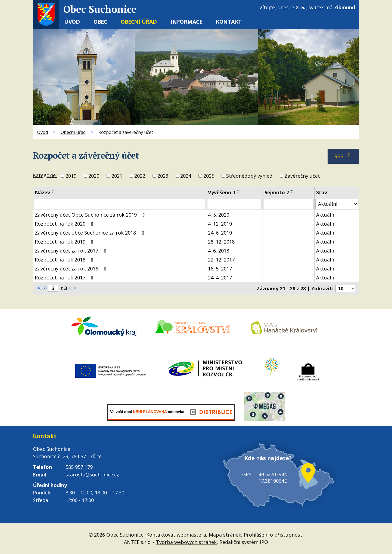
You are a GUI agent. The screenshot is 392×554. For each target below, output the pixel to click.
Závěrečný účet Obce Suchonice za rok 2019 (91, 215)
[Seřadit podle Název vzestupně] (53, 190)
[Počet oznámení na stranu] (345, 288)
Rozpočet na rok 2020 (65, 224)
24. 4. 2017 (220, 278)
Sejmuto (277, 192)
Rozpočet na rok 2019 (65, 242)
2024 (186, 176)
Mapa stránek (225, 535)
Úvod (72, 22)
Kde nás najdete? (265, 462)
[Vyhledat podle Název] (120, 204)
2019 (71, 176)
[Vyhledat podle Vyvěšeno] (234, 204)
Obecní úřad (139, 22)
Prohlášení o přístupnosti (274, 535)
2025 (209, 176)
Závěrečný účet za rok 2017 (71, 251)
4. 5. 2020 (219, 215)
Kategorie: (45, 175)
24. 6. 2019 (220, 233)
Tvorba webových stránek (186, 542)
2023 (163, 176)
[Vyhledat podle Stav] (337, 204)
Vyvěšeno (222, 192)
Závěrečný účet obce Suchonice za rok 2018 (90, 233)
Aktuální (326, 215)
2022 (140, 176)
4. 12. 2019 (220, 224)
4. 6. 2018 (219, 251)
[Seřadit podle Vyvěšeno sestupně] (238, 192)
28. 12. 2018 (221, 242)
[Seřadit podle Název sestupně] (53, 192)
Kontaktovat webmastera (176, 535)
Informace (186, 22)
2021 (117, 176)
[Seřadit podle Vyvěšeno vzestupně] (238, 190)
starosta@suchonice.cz (92, 475)
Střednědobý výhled (249, 176)
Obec (100, 22)
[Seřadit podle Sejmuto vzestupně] (292, 190)
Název (42, 192)
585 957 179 (79, 467)
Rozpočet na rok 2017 (65, 278)
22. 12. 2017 (221, 260)
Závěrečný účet (302, 176)
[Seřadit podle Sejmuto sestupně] (292, 192)
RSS (343, 156)
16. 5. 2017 (220, 269)
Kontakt (229, 22)
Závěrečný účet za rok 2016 (71, 269)
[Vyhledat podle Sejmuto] (289, 204)
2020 (94, 176)
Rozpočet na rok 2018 (65, 260)
